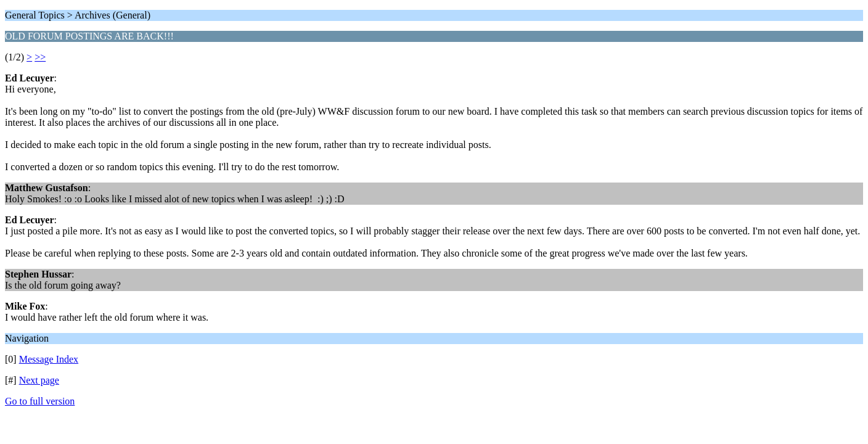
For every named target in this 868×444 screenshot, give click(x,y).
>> (40, 57)
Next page (39, 380)
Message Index (49, 359)
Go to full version (40, 401)
